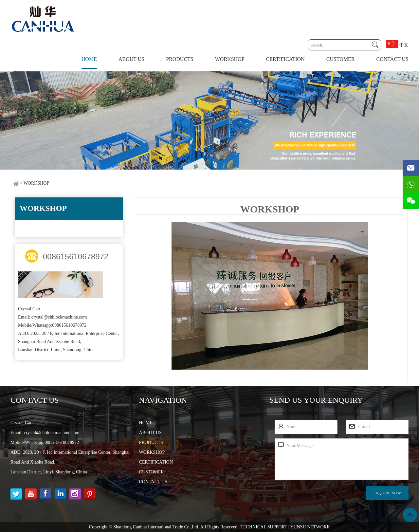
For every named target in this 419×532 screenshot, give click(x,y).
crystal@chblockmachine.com (59, 317)
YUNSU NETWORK (310, 527)
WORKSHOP (230, 59)
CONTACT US (392, 59)
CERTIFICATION (285, 59)
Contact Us (35, 400)
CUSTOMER (341, 59)
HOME (146, 423)
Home (89, 59)
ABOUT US (131, 59)
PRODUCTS (180, 59)
